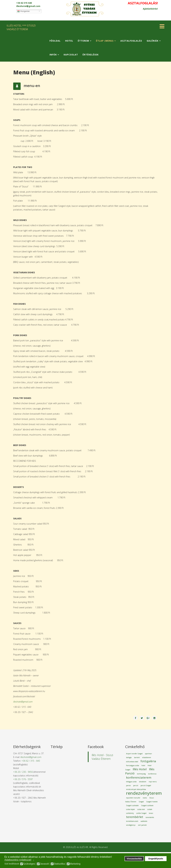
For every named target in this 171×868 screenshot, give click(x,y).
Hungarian (23, 11)
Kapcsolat (71, 55)
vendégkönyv (131, 825)
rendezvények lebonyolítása (136, 789)
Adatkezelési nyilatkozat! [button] (18, 860)
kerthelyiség (141, 774)
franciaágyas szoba (133, 765)
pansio (128, 785)
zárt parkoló (142, 825)
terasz (151, 813)
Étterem (83, 41)
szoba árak (141, 809)
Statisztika (59, 864)
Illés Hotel (140, 769)
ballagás (129, 757)
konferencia (152, 774)
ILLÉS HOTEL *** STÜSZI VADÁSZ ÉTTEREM (21, 27)
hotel (143, 765)
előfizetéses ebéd (132, 762)
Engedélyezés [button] (156, 859)
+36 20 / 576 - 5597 (23, 779)
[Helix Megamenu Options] (162, 27)
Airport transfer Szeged (134, 754)
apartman (148, 754)
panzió (136, 785)
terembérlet (135, 817)
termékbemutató (132, 821)
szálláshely (130, 813)
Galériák (153, 41)
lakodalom (143, 782)
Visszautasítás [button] (134, 859)
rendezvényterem (144, 793)
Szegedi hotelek (152, 802)
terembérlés (150, 817)
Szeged (141, 802)
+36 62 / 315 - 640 (31, 761)
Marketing (75, 864)
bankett (137, 757)
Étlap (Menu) (105, 41)
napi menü (153, 782)
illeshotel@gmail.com (28, 6)
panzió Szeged (146, 785)
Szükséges (29, 864)
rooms (145, 798)
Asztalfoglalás (131, 41)
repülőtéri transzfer (133, 798)
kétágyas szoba (131, 782)
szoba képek (130, 809)
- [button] (34, 860)
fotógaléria (148, 761)
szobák (150, 809)
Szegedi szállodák (132, 805)
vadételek (144, 821)
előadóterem (147, 757)
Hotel (69, 41)
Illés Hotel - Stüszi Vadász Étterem (102, 757)
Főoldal (55, 41)
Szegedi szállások (147, 805)
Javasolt (44, 864)
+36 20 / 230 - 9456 (23, 772)
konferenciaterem (139, 777)
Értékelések (91, 55)
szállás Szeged (141, 813)
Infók (53, 55)
